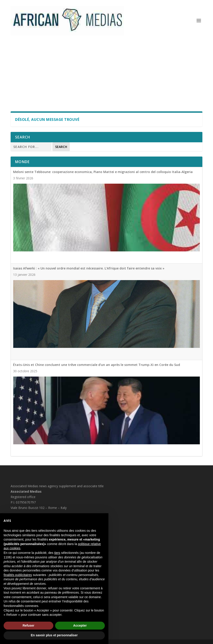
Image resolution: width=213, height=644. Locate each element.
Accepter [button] (80, 625)
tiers (57, 553)
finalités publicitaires (18, 575)
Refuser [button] (28, 625)
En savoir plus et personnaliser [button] (54, 635)
